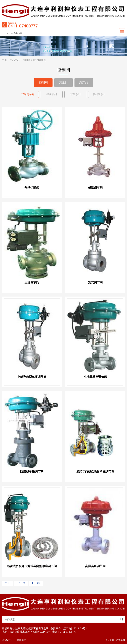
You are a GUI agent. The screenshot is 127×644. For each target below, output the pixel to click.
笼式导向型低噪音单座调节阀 (95, 471)
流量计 (63, 82)
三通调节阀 (32, 282)
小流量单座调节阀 (95, 377)
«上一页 (21, 583)
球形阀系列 (40, 60)
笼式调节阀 (95, 282)
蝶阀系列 (52, 94)
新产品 (84, 82)
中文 (6, 33)
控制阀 (27, 60)
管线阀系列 (99, 94)
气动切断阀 (32, 188)
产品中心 (15, 60)
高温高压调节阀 (95, 566)
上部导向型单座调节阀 (32, 377)
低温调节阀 (95, 188)
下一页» (36, 583)
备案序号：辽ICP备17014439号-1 (69, 629)
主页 (4, 60)
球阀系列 (75, 94)
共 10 (7, 583)
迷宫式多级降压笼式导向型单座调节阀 (32, 566)
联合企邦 (121, 640)
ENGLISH (16, 33)
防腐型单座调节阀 (32, 471)
